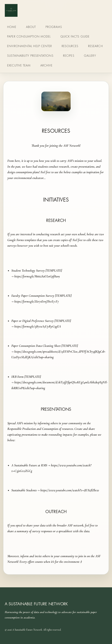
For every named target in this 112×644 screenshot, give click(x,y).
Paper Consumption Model (29, 36)
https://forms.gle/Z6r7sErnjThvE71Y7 (37, 301)
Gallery (90, 56)
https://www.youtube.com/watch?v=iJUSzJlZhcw (70, 490)
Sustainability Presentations (30, 56)
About (31, 27)
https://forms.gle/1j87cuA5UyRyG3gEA (38, 326)
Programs (54, 27)
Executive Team (19, 65)
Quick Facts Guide (75, 36)
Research (95, 46)
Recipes (69, 56)
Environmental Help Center (30, 46)
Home (12, 27)
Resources (70, 46)
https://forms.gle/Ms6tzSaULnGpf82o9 (37, 276)
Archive (47, 65)
